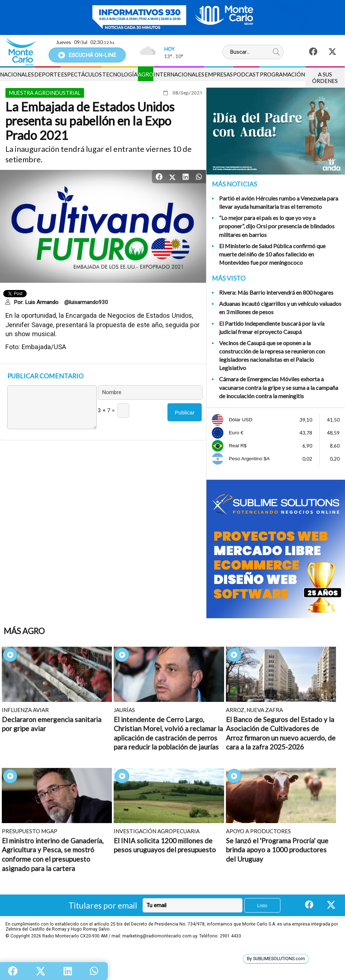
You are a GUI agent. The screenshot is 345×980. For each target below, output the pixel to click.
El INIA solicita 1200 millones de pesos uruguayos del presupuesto (165, 845)
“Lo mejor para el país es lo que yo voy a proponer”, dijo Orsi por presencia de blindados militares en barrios (277, 226)
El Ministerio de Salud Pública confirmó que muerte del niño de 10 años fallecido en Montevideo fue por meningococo (272, 254)
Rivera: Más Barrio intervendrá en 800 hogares (276, 292)
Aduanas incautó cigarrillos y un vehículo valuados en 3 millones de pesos (280, 308)
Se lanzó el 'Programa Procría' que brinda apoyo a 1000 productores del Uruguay (277, 850)
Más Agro (24, 631)
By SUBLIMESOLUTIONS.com (276, 959)
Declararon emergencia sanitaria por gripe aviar (52, 724)
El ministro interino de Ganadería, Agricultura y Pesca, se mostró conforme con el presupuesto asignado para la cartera (53, 854)
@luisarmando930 (86, 302)
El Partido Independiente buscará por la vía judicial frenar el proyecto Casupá (272, 328)
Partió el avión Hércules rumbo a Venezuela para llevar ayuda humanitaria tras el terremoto (279, 202)
